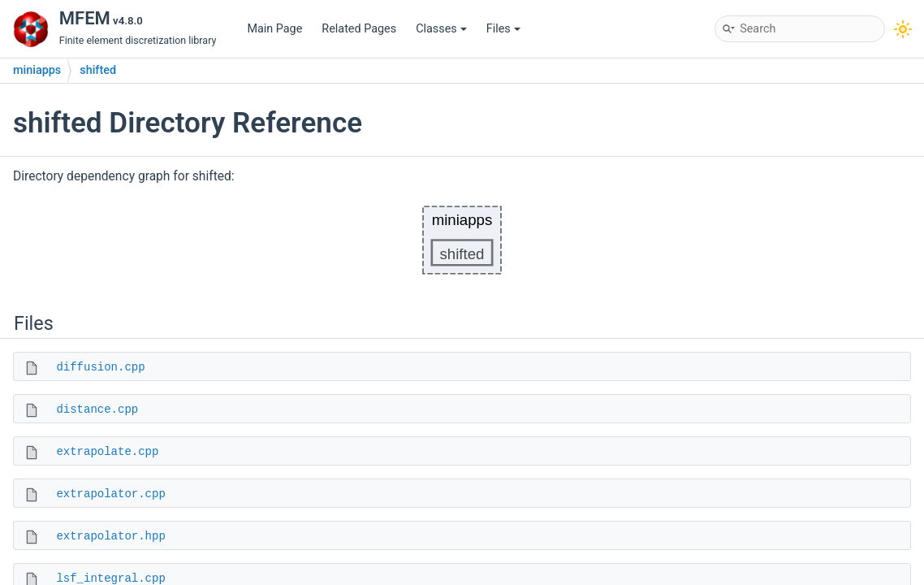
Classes (441, 29)
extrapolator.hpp (110, 536)
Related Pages (359, 29)
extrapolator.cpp (110, 494)
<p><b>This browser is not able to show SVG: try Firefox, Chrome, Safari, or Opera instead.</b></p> (462, 240)
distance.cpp (97, 409)
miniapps (37, 70)
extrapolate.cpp (107, 452)
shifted (98, 70)
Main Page (274, 29)
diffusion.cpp (100, 367)
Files (503, 29)
